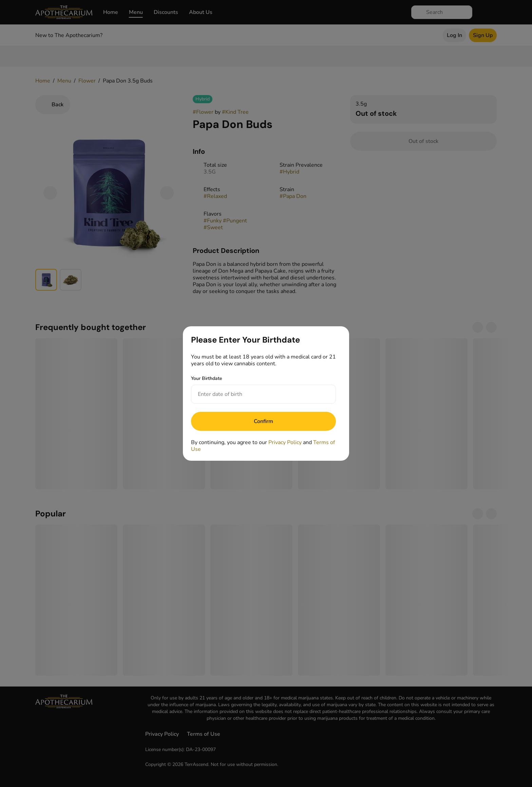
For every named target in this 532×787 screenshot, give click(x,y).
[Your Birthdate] (257, 394)
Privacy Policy (285, 442)
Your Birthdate (207, 378)
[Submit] (263, 421)
